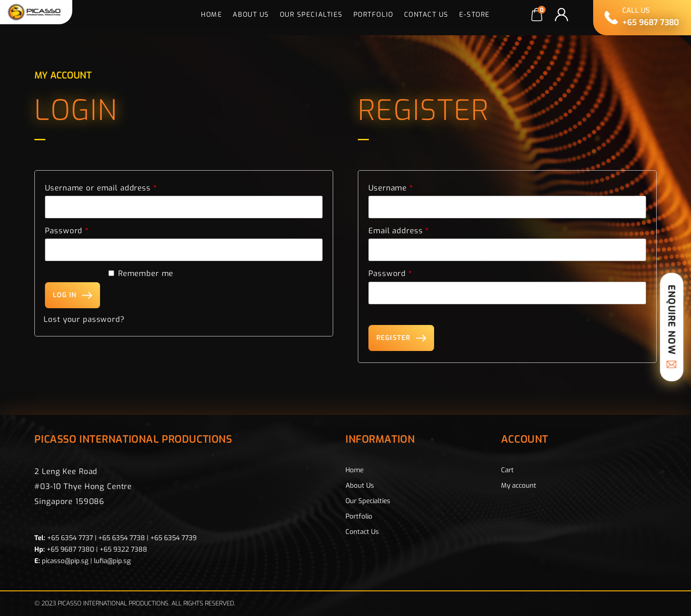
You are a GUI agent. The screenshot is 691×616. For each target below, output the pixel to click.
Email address (399, 231)
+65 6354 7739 (173, 538)
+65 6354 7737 (70, 538)
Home (212, 15)
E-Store (475, 15)
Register (393, 338)
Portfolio (373, 15)
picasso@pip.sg (65, 561)
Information (380, 440)
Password (67, 231)
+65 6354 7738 (122, 538)
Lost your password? (84, 319)
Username (391, 188)
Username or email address (101, 188)
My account (519, 485)
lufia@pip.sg (112, 561)
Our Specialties (311, 15)
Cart (507, 470)
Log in (65, 295)
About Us (251, 15)
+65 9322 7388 (123, 549)
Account (525, 440)
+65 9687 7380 (71, 549)
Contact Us (426, 15)
